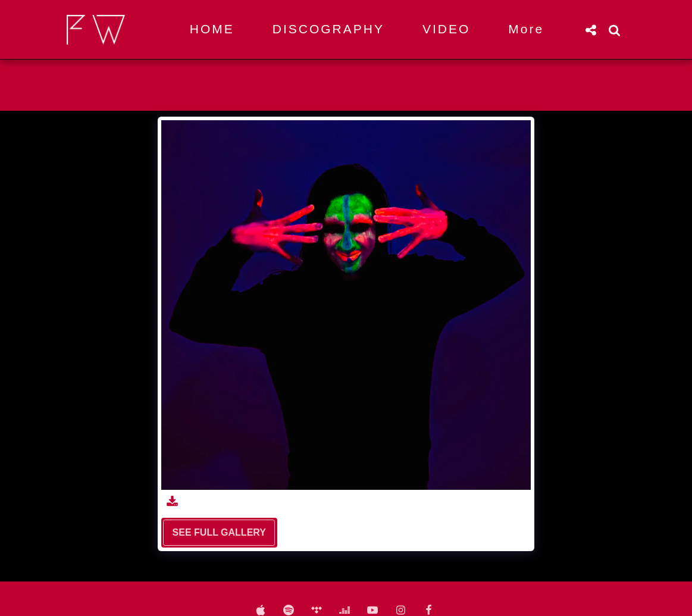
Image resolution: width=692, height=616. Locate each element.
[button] (591, 30)
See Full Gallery (219, 532)
